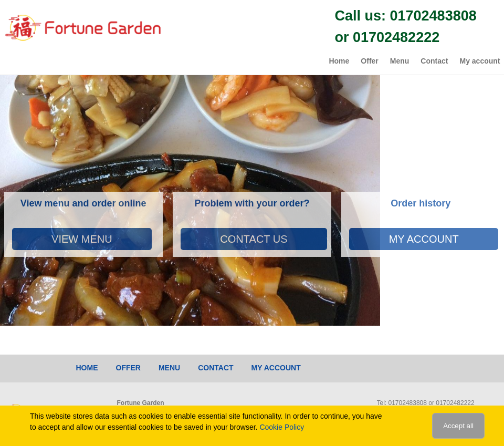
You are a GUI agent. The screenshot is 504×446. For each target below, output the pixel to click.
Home (339, 61)
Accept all (458, 426)
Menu (400, 61)
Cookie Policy (282, 427)
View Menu (82, 239)
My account (480, 61)
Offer (369, 61)
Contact (434, 61)
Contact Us (254, 239)
